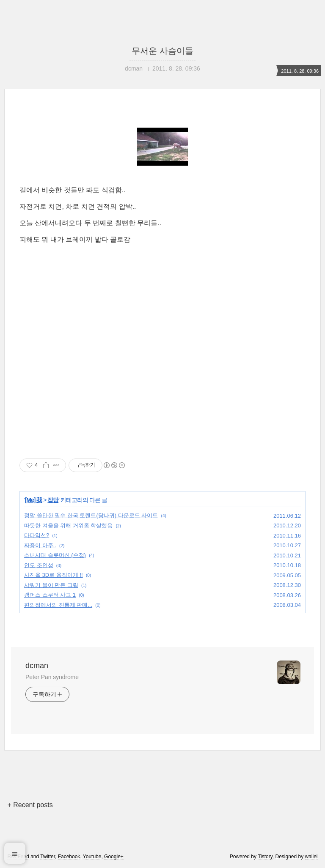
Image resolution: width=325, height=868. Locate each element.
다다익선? (37, 535)
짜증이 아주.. (40, 545)
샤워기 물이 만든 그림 (51, 585)
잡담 (53, 500)
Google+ (114, 857)
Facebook (69, 857)
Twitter (48, 857)
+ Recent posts (30, 805)
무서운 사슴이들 (162, 51)
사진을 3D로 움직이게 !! (54, 575)
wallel (311, 857)
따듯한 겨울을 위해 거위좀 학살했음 (68, 525)
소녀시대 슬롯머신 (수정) (55, 555)
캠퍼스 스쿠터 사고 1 (50, 595)
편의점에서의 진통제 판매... (58, 605)
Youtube (92, 857)
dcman (37, 666)
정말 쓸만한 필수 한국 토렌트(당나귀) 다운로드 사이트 (91, 515)
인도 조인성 (39, 565)
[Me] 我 (34, 500)
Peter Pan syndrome (52, 677)
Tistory (265, 857)
